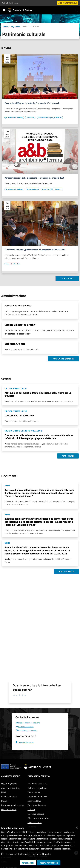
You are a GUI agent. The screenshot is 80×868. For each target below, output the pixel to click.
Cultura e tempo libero (37, 788)
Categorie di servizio (39, 776)
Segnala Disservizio (25, 742)
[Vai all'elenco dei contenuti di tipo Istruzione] (30, 117)
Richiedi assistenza (24, 727)
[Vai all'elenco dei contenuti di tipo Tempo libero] (58, 117)
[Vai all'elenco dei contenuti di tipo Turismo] (58, 189)
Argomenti (15, 26)
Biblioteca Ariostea (15, 344)
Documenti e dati (9, 809)
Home (6, 26)
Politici (4, 801)
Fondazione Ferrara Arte (18, 305)
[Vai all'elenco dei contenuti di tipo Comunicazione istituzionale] (14, 117)
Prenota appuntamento (26, 730)
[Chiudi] (77, 827)
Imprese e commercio (37, 797)
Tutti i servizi (68, 456)
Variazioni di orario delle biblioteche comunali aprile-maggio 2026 (34, 178)
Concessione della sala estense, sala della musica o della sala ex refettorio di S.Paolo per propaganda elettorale (39, 437)
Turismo (31, 809)
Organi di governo (9, 784)
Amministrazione (11, 776)
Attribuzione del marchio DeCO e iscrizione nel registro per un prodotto (38, 394)
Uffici (4, 792)
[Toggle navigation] (4, 10)
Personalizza (28, 863)
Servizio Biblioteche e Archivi (20, 325)
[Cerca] (77, 10)
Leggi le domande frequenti (28, 723)
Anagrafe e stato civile (37, 784)
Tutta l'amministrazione (63, 359)
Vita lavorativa (34, 792)
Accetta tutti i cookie (49, 863)
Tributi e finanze (34, 822)
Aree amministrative (10, 788)
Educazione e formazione (39, 818)
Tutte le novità (67, 278)
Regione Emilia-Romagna (10, 3)
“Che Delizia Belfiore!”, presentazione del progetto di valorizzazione (35, 250)
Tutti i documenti (66, 571)
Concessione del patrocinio (19, 415)
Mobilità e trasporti (36, 814)
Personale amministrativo (13, 805)
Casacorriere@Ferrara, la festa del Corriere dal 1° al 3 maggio (32, 103)
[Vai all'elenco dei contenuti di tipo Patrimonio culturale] (44, 117)
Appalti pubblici (34, 801)
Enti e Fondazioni (9, 797)
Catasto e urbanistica (37, 805)
